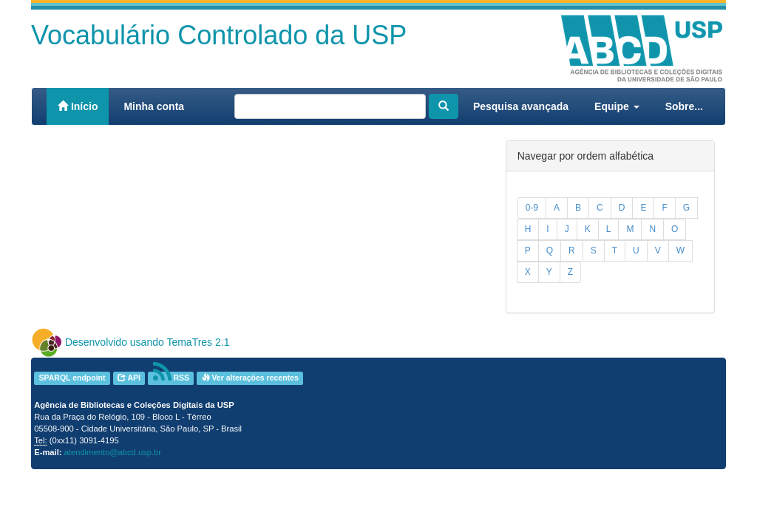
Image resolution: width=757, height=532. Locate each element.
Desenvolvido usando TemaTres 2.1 (147, 342)
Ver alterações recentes (250, 378)
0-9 (532, 208)
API (129, 378)
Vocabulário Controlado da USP (219, 35)
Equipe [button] (617, 106)
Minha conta (154, 106)
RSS (172, 378)
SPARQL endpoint (72, 378)
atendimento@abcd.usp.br (113, 452)
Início (78, 106)
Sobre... (684, 106)
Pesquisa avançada (521, 106)
